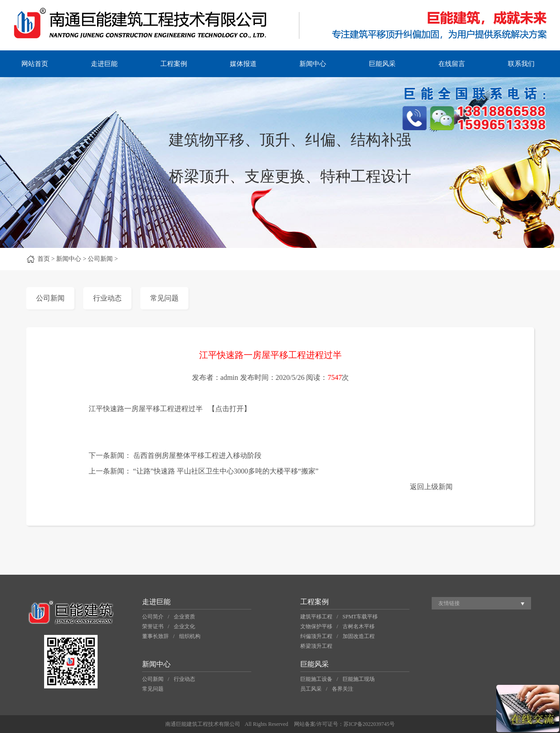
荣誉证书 (153, 626)
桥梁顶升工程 (316, 646)
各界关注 (343, 689)
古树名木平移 (359, 626)
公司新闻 (50, 298)
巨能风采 (382, 64)
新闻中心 (313, 64)
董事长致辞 (155, 636)
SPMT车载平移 (360, 617)
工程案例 (174, 64)
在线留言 (452, 64)
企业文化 (184, 626)
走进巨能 (104, 64)
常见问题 (164, 298)
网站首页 (35, 64)
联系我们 (521, 64)
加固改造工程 (359, 636)
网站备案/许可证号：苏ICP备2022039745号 (344, 724)
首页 (44, 259)
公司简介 (153, 617)
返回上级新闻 (431, 487)
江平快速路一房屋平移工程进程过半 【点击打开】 (170, 409)
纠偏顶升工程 (316, 636)
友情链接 (449, 603)
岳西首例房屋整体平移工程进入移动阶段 (197, 455)
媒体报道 (243, 64)
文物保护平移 (316, 626)
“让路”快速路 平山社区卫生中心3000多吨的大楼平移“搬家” (226, 471)
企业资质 (184, 617)
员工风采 (311, 689)
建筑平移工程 (316, 617)
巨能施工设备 (316, 679)
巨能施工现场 (359, 679)
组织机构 (190, 636)
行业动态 (107, 298)
